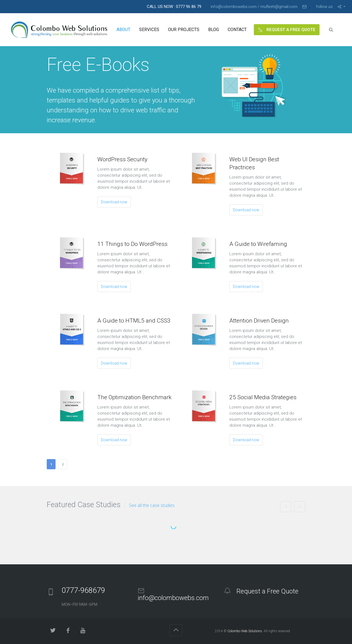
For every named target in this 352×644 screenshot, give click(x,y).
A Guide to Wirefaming (258, 244)
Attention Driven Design (259, 321)
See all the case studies (152, 505)
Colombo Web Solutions (245, 631)
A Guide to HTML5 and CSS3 (134, 321)
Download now (114, 202)
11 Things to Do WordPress (132, 244)
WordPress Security (122, 159)
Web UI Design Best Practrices (254, 163)
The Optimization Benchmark (134, 397)
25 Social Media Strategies (263, 397)
